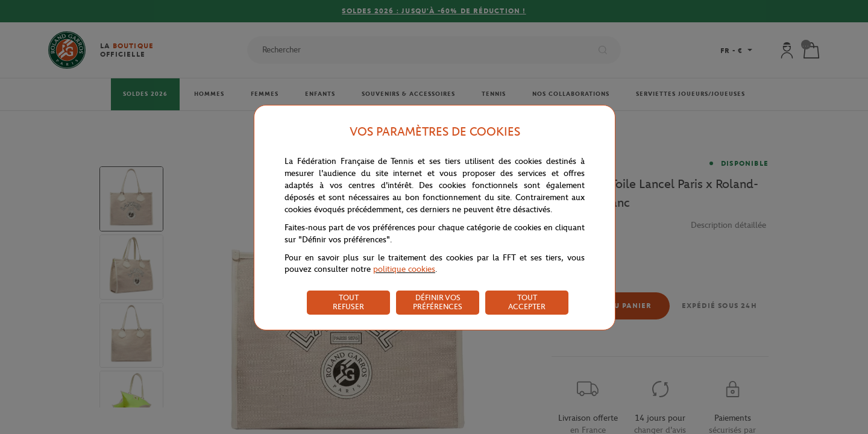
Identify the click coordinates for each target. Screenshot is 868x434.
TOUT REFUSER (348, 302)
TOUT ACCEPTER (527, 302)
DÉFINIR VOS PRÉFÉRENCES (438, 302)
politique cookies (404, 269)
